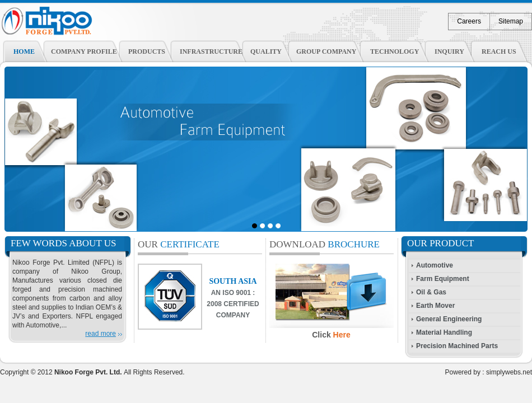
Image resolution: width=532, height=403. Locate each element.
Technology (395, 51)
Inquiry (449, 51)
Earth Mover (435, 306)
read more (101, 334)
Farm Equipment (443, 279)
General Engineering (449, 319)
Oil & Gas (431, 292)
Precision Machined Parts (457, 346)
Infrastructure (211, 51)
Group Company (326, 51)
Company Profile (84, 51)
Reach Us (499, 51)
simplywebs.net (509, 372)
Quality (266, 51)
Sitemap (511, 21)
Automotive (435, 265)
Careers (469, 21)
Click (331, 335)
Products (147, 51)
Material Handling (444, 332)
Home (24, 51)
